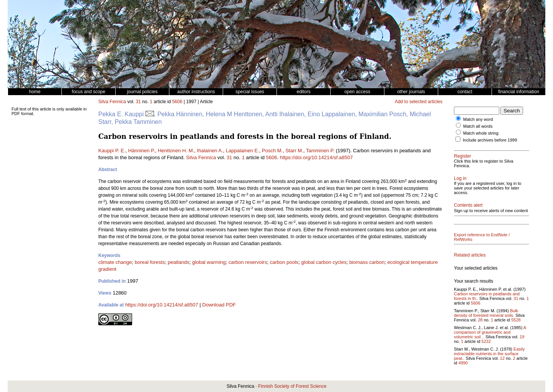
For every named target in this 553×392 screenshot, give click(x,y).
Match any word (478, 119)
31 (138, 102)
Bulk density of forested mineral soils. (486, 313)
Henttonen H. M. (176, 151)
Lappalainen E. (243, 151)
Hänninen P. (142, 151)
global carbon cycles (324, 262)
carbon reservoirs (248, 262)
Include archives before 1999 (490, 140)
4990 (463, 363)
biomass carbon (367, 262)
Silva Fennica (112, 102)
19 (522, 337)
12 (502, 358)
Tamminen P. (320, 151)
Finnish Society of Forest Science (292, 386)
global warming (209, 262)
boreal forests (150, 262)
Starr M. (294, 151)
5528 (516, 320)
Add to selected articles (419, 102)
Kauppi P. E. (112, 151)
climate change (115, 262)
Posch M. (272, 151)
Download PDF (219, 305)
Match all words (478, 126)
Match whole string (481, 133)
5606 (177, 102)
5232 (486, 341)
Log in (460, 178)
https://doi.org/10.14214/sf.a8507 (316, 157)
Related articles (470, 255)
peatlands (179, 262)
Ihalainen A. (210, 151)
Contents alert (468, 205)
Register (463, 156)
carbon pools (284, 262)
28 (480, 320)
